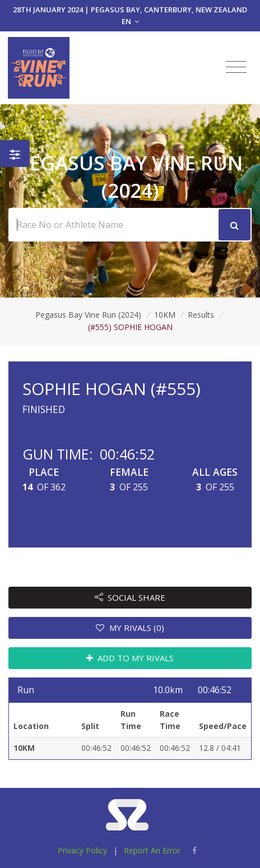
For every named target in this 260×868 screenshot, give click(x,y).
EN (130, 21)
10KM (165, 315)
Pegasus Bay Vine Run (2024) (88, 315)
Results (201, 315)
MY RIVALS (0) (130, 628)
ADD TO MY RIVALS (130, 658)
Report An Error (152, 850)
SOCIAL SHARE (130, 597)
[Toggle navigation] (236, 67)
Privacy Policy (82, 850)
